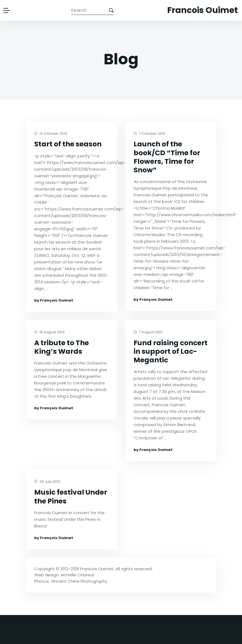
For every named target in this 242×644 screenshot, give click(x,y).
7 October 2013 (149, 134)
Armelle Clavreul (77, 575)
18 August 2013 (49, 332)
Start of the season (68, 144)
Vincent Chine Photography (79, 581)
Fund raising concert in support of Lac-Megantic (171, 352)
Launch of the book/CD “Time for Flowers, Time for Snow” (167, 157)
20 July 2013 (47, 482)
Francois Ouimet (97, 569)
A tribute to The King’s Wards (62, 347)
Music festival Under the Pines (71, 497)
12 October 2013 (51, 134)
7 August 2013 (148, 332)
